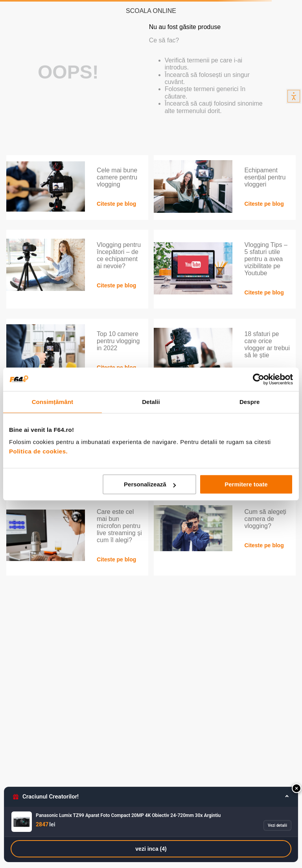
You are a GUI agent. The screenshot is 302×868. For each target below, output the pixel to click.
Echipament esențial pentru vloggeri (265, 177)
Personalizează (150, 484)
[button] (296, 788)
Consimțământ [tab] (52, 402)
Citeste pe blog (116, 204)
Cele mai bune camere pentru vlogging (117, 177)
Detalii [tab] (151, 402)
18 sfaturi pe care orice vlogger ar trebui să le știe (267, 344)
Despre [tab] (250, 402)
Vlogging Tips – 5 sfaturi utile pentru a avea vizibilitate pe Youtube (266, 259)
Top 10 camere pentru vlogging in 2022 (118, 341)
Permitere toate (246, 484)
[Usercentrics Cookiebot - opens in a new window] (259, 379)
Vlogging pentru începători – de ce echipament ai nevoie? (119, 255)
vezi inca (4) (151, 849)
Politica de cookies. (38, 451)
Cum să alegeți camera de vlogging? (265, 519)
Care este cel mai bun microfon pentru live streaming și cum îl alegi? (119, 526)
